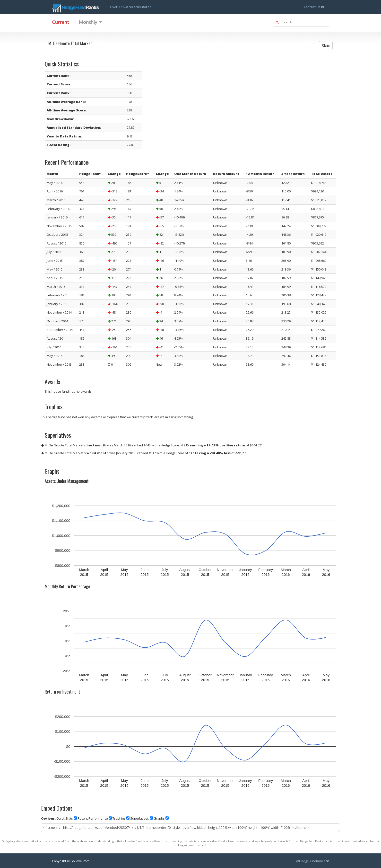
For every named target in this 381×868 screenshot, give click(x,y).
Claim (326, 45)
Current (61, 22)
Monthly (90, 22)
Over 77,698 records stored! (131, 7)
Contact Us (314, 7)
